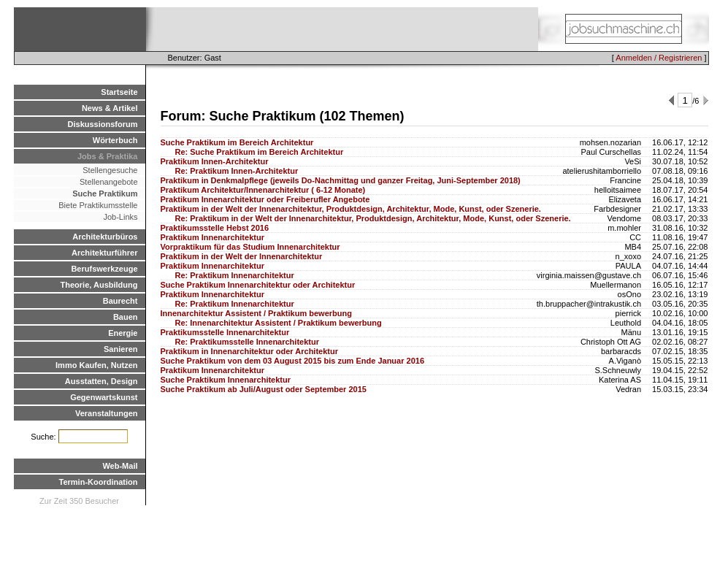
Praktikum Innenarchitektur (212, 237)
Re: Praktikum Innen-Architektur (237, 171)
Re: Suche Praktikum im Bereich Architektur (260, 152)
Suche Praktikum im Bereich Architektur (237, 142)
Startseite (119, 92)
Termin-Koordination (99, 482)
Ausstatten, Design (101, 381)
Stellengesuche (110, 170)
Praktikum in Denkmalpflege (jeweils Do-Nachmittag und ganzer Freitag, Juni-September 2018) (341, 180)
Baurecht (120, 301)
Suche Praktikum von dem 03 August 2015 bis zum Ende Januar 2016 (293, 361)
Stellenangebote (109, 182)
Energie (123, 333)
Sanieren (120, 349)
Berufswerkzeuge (104, 269)
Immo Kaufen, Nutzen (96, 365)
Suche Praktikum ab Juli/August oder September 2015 (264, 389)
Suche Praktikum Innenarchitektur (226, 380)
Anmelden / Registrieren (659, 58)
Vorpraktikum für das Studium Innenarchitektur (250, 247)
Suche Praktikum (105, 193)
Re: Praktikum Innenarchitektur (235, 275)
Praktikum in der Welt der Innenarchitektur (242, 256)
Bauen (126, 317)
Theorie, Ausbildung (99, 285)
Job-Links (120, 217)
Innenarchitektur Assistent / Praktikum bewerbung (256, 313)
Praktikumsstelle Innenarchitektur (225, 332)
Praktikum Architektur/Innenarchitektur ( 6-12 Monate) (263, 190)
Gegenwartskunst (104, 397)
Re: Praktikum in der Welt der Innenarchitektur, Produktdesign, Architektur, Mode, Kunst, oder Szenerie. (373, 218)
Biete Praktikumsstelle (98, 205)
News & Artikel (110, 108)
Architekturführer (104, 253)
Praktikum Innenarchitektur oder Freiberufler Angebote (265, 199)
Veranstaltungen (107, 413)
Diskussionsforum (103, 124)
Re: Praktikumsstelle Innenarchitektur (247, 342)
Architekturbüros (105, 237)
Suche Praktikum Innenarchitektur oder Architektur (258, 285)
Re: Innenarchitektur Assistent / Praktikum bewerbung (279, 323)
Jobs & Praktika (108, 156)
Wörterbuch (115, 140)
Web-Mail (120, 466)
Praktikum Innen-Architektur (215, 161)
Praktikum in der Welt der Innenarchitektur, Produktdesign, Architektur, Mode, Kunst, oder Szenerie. (351, 209)
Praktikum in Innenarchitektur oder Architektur (249, 351)
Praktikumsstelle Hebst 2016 (215, 228)
